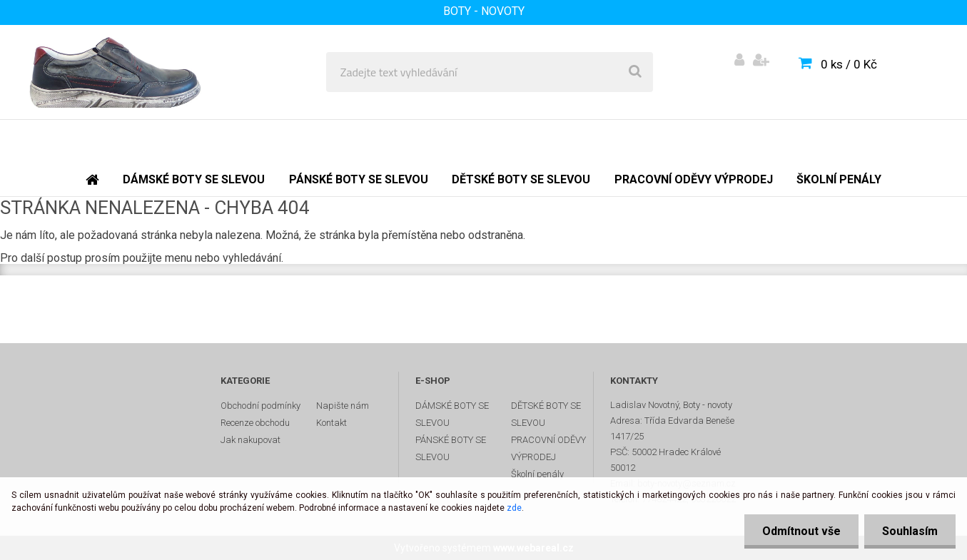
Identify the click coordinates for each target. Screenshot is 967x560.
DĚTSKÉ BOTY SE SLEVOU (546, 414)
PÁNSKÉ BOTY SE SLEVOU (451, 448)
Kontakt (331, 423)
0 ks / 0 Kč (849, 64)
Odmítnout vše (801, 531)
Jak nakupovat (250, 440)
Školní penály (537, 474)
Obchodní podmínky (260, 406)
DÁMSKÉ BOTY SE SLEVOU (452, 414)
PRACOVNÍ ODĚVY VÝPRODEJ (548, 448)
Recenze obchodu (255, 423)
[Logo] (115, 72)
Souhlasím (910, 531)
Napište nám (343, 406)
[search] (635, 72)
